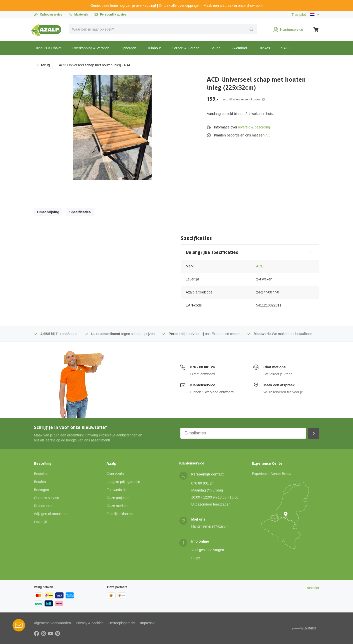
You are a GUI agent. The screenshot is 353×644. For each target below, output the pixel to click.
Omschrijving (48, 212)
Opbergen (128, 48)
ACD (260, 266)
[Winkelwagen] (316, 30)
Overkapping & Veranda (91, 48)
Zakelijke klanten (120, 514)
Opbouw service (47, 498)
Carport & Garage (186, 48)
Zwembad (239, 48)
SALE (285, 48)
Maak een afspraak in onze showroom (233, 6)
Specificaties (80, 212)
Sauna (215, 48)
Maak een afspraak (279, 385)
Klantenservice (203, 385)
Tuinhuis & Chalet (48, 48)
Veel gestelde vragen (208, 550)
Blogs (196, 558)
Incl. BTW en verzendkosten (244, 99)
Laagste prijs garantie (123, 482)
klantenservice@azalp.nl (210, 526)
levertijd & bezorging (254, 127)
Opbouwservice (48, 15)
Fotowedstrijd (117, 490)
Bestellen (41, 474)
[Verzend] (251, 29)
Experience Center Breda (272, 474)
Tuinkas (264, 48)
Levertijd (41, 522)
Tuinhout (154, 48)
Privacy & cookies (90, 623)
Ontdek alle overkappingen (180, 6)
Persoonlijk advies (110, 15)
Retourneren (44, 506)
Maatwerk (78, 15)
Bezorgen (42, 490)
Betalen (40, 482)
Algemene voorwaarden (53, 623)
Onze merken (117, 506)
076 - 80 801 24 (203, 367)
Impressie (148, 623)
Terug (43, 65)
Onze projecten (118, 498)
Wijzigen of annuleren (51, 514)
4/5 (268, 135)
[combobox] (163, 29)
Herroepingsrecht (122, 623)
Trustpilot (299, 15)
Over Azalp (115, 474)
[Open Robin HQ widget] (19, 625)
